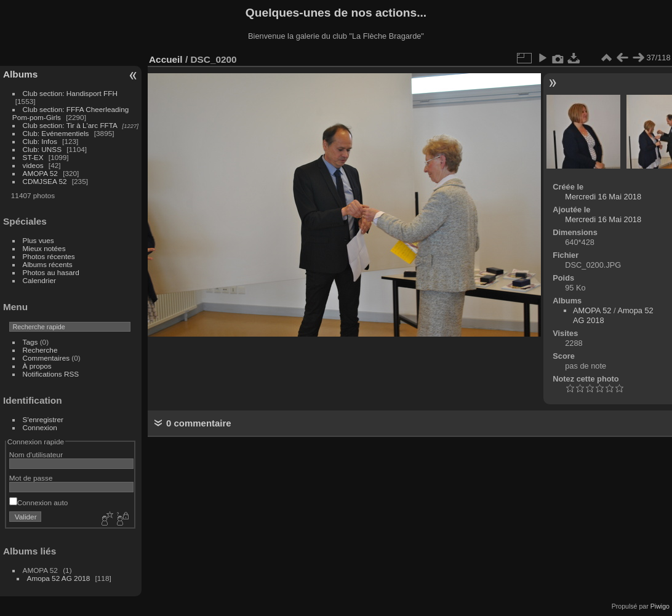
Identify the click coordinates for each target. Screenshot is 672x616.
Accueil (166, 59)
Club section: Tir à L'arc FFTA (70, 125)
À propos (37, 366)
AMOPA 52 (40, 173)
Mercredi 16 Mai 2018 (603, 197)
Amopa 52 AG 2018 (59, 578)
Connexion (40, 427)
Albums (20, 74)
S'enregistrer (43, 419)
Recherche (40, 350)
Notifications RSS (51, 374)
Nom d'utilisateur (36, 454)
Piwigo (660, 606)
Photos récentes (49, 256)
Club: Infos (40, 141)
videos (33, 165)
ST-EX (33, 157)
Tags (30, 342)
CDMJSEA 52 (45, 181)
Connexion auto (38, 502)
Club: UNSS (42, 149)
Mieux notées (44, 248)
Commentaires (46, 358)
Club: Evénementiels (56, 133)
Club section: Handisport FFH (70, 93)
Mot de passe (31, 478)
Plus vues (38, 240)
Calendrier (39, 280)
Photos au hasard (51, 272)
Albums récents (48, 264)
